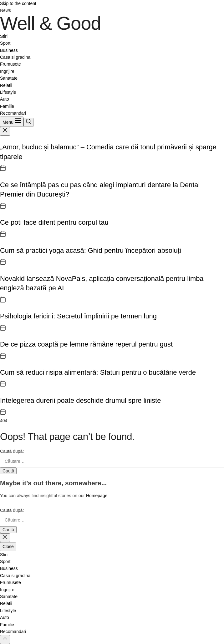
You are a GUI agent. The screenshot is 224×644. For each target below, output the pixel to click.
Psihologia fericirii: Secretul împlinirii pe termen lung (78, 316)
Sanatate (9, 78)
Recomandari (13, 113)
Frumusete (10, 64)
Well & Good (51, 23)
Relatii (6, 85)
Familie (7, 106)
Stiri (4, 36)
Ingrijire (7, 71)
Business (9, 50)
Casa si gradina (15, 57)
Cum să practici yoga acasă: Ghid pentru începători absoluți (91, 250)
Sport (5, 43)
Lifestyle (8, 92)
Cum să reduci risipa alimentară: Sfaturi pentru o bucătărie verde (98, 372)
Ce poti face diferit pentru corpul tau (54, 222)
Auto (5, 99)
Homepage (97, 496)
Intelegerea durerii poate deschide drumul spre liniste (80, 400)
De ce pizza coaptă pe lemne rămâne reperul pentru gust (86, 344)
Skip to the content (18, 3)
